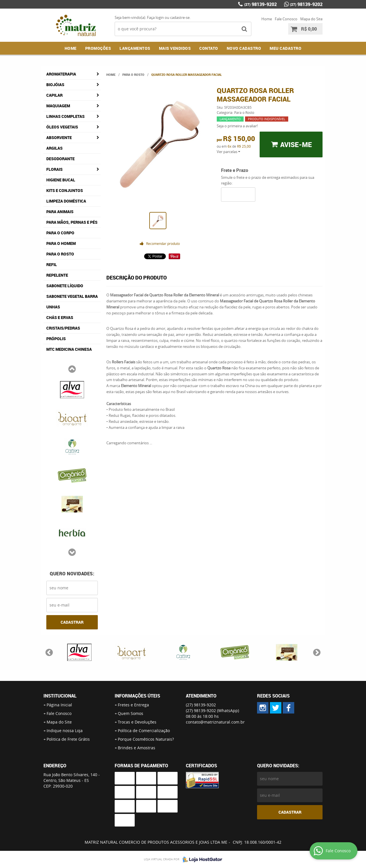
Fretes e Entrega (133, 705)
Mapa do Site (311, 19)
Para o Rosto (60, 254)
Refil (52, 264)
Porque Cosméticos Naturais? (146, 739)
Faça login (155, 17)
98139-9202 (260, 4)
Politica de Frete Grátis (68, 739)
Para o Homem (61, 243)
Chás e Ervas (60, 317)
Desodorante (60, 159)
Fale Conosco (286, 19)
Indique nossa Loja (65, 731)
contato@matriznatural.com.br (215, 722)
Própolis (56, 339)
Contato (209, 48)
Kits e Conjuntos (65, 190)
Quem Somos (131, 713)
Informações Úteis (137, 696)
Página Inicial (59, 705)
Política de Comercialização (144, 731)
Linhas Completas (65, 116)
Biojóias (55, 85)
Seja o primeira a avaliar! (237, 126)
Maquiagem (58, 106)
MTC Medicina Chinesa (69, 349)
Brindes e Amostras (137, 748)
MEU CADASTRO (286, 48)
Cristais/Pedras (63, 328)
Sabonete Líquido (65, 286)
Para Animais (60, 212)
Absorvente (59, 137)
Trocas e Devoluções (137, 722)
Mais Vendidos (175, 48)
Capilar (54, 95)
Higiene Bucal (61, 180)
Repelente (57, 275)
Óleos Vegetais (62, 127)
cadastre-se (180, 17)
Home (267, 19)
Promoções (98, 48)
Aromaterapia (61, 74)
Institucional (60, 696)
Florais (54, 169)
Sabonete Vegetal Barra (72, 296)
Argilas (54, 148)
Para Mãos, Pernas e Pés (72, 222)
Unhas (53, 307)
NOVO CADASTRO (244, 48)
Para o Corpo (60, 233)
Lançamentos (135, 48)
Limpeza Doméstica (66, 201)
